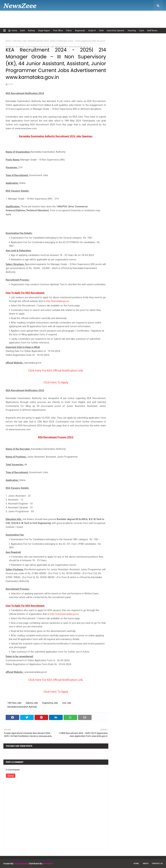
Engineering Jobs (50, 703)
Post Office (58, 31)
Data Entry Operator (116, 31)
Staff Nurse (152, 31)
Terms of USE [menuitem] (119, 17)
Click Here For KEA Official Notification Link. (56, 371)
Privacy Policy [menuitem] (100, 17)
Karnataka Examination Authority (22, 707)
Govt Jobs (67, 703)
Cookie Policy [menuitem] (65, 17)
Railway (32, 31)
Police (69, 31)
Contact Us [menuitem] (137, 17)
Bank (23, 31)
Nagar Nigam (44, 31)
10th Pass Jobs (20, 41)
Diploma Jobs (32, 703)
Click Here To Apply (56, 382)
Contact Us (157, 864)
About (146, 864)
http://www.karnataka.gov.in (64, 614)
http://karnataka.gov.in (57, 301)
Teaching (132, 31)
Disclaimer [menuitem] (83, 17)
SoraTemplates (21, 864)
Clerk (101, 31)
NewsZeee (48, 864)
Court (142, 31)
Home (13, 31)
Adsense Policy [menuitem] (46, 17)
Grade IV (92, 31)
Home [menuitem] (11, 17)
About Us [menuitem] (27, 17)
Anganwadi (80, 31)
